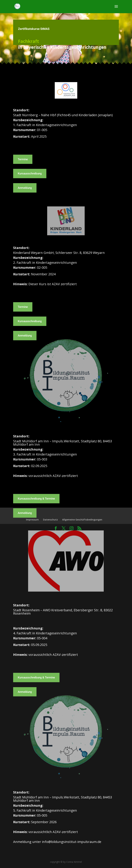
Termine (23, 159)
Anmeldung (25, 188)
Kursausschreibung (30, 173)
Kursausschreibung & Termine (36, 499)
